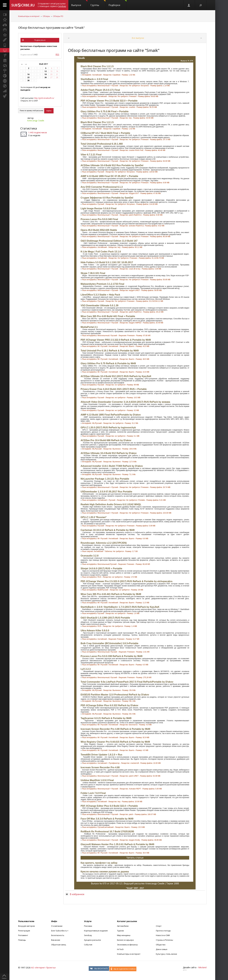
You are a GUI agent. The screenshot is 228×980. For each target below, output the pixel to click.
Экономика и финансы (127, 945)
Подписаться (40, 40)
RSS (57, 54)
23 (28, 77)
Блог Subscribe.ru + (60, 931)
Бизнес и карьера (125, 940)
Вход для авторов (26, 926)
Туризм (120, 931)
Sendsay (88, 935)
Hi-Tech (120, 949)
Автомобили (123, 926)
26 (46, 77)
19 (46, 74)
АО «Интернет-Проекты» (43, 968)
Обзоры (46, 16)
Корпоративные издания (96, 931)
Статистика (29, 128)
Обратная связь (59, 945)
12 (46, 71)
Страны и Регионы (164, 940)
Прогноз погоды (163, 931)
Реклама (88, 926)
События (88, 945)
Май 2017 (44, 64)
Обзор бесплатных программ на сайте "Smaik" (51, 28)
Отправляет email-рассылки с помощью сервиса (52, 5)
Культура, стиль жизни (166, 954)
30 (28, 80)
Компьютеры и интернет (29, 16)
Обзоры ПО (58, 16)
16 (28, 74)
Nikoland (202, 967)
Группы (98, 3)
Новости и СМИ (163, 935)
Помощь (22, 940)
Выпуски (79, 3)
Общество (161, 945)
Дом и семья (162, 949)
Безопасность (58, 935)
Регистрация (24, 931)
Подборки (117, 3)
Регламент (23, 935)
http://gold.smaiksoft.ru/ (44, 98)
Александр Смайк (36, 121)
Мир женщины (124, 935)
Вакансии (56, 940)
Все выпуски (138, 38)
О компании (57, 926)
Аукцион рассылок (93, 940)
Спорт (159, 926)
